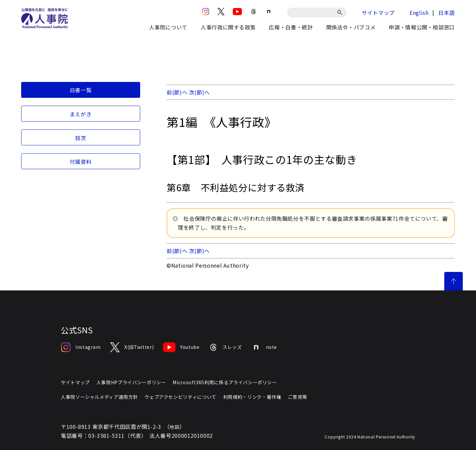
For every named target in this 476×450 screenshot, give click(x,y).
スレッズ (225, 347)
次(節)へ (199, 92)
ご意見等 (298, 397)
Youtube (181, 347)
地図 (174, 427)
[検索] (341, 13)
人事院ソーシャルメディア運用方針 (99, 397)
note (264, 347)
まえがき (81, 114)
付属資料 (81, 162)
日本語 (447, 13)
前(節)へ (177, 92)
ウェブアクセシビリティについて (180, 397)
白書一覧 (81, 90)
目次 (80, 138)
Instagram (81, 347)
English (419, 13)
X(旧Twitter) (132, 347)
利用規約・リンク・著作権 (252, 397)
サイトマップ (378, 13)
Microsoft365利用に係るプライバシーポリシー (225, 382)
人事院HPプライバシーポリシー (131, 382)
